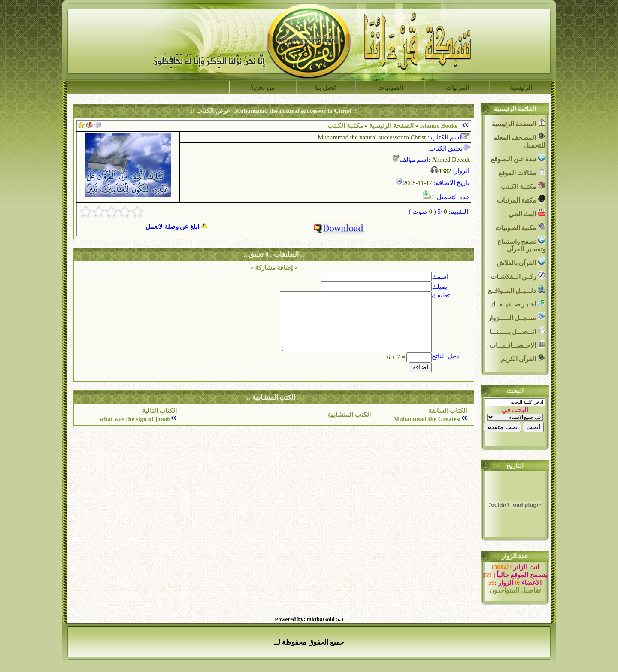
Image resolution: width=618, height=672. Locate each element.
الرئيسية (521, 88)
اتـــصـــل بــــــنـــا (517, 331)
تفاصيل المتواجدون (515, 590)
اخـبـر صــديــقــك (518, 303)
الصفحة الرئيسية (391, 126)
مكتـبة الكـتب (523, 186)
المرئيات (457, 88)
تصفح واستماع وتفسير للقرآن (521, 244)
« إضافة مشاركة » (274, 268)
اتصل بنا (326, 88)
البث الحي (527, 213)
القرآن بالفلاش (521, 262)
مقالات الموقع (522, 172)
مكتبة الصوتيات (520, 227)
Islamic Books (439, 126)
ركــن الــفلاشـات (518, 276)
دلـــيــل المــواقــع (517, 289)
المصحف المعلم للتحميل (519, 141)
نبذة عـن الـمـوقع (518, 158)
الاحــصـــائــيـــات (518, 344)
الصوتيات (391, 88)
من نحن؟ (263, 88)
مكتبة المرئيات (521, 199)
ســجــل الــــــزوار (517, 317)
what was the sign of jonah (135, 419)
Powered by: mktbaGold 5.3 (309, 619)
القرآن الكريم (523, 358)
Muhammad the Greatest (427, 419)
